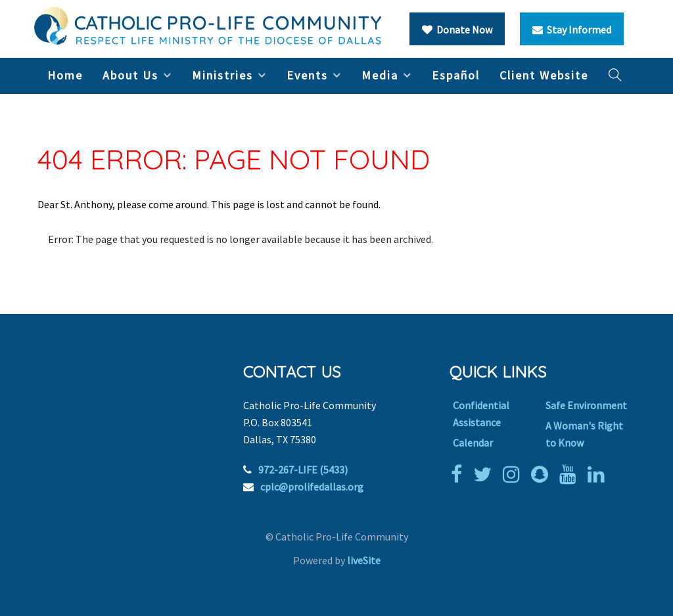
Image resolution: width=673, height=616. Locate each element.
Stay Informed (572, 30)
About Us (130, 75)
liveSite (364, 560)
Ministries (222, 75)
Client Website (544, 75)
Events (307, 75)
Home (65, 75)
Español (456, 75)
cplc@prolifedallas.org (312, 487)
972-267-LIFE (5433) (303, 470)
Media (380, 75)
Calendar (473, 443)
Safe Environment (586, 405)
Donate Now (457, 30)
